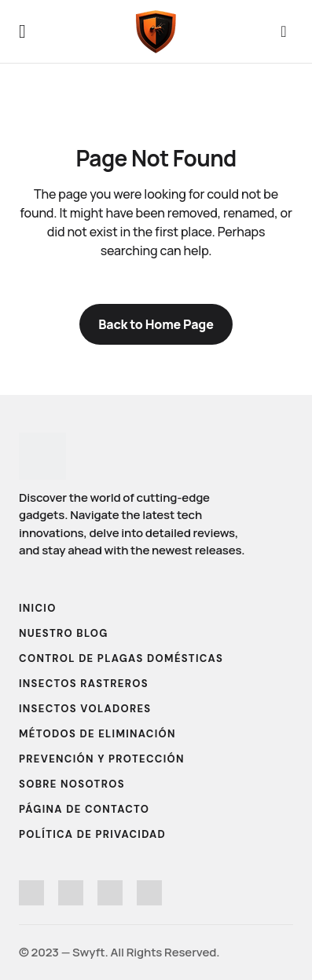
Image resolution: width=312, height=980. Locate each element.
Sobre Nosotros (72, 784)
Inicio (38, 608)
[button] (22, 31)
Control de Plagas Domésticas (121, 658)
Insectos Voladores (85, 709)
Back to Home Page (156, 324)
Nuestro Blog (64, 633)
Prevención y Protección (102, 759)
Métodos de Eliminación (97, 734)
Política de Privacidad (92, 834)
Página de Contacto (84, 809)
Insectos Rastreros (84, 684)
